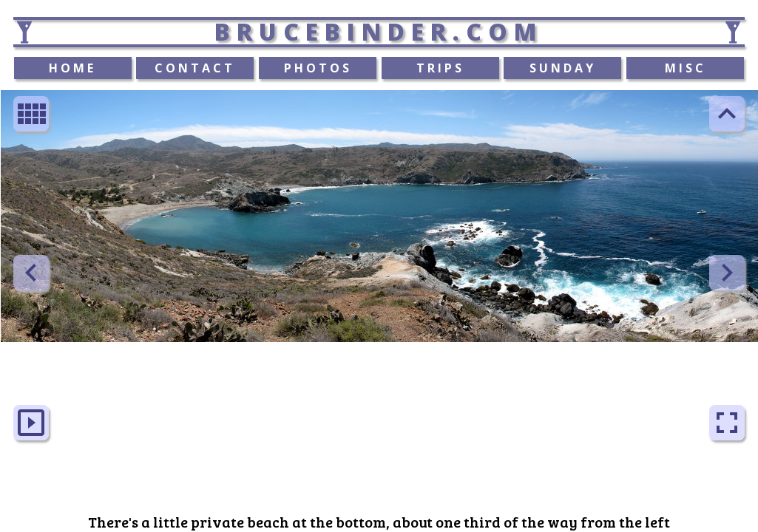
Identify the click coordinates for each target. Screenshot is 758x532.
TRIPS (440, 68)
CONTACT (195, 68)
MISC (686, 68)
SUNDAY (563, 68)
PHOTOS (318, 68)
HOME (72, 68)
